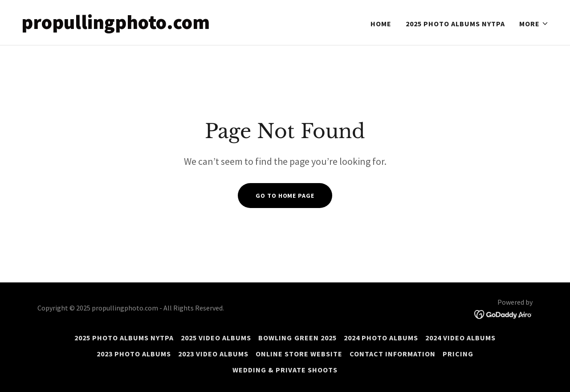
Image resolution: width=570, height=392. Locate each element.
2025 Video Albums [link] (216, 338)
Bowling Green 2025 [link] (297, 338)
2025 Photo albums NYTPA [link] (455, 24)
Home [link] (381, 24)
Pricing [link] (458, 354)
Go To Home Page (285, 196)
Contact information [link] (393, 354)
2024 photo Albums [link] (381, 338)
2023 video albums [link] (213, 354)
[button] (534, 24)
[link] (150, 26)
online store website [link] (299, 354)
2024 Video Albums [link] (460, 338)
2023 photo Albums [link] (134, 354)
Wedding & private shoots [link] (285, 370)
